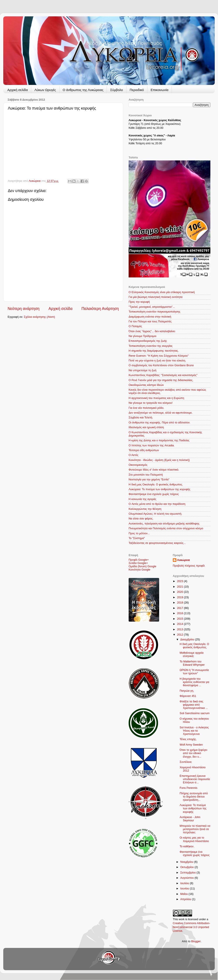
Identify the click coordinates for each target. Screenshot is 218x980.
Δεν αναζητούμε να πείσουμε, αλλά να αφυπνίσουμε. (161, 413)
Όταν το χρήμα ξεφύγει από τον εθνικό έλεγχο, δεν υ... (193, 753)
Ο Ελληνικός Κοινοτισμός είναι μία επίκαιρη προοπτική (162, 292)
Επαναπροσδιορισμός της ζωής (148, 341)
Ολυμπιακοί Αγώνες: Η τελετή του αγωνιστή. (155, 514)
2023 (181, 581)
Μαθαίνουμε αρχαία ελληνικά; (192, 654)
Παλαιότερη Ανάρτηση (100, 309)
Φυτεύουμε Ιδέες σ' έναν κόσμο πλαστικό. (154, 470)
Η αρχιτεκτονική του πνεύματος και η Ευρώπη (156, 398)
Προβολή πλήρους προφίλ (189, 566)
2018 (181, 603)
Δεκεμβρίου (188, 640)
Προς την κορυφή (139, 302)
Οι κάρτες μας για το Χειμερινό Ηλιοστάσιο (194, 839)
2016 (181, 613)
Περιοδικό (137, 90)
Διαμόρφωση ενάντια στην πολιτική (150, 317)
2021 (181, 587)
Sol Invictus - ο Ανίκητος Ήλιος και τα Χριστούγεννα (194, 731)
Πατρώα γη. (187, 691)
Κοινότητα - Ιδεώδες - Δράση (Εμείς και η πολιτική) (159, 460)
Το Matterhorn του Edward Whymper (192, 663)
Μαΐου (184, 894)
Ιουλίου (185, 883)
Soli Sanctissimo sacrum (195, 713)
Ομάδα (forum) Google (142, 566)
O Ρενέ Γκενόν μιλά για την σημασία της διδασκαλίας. (161, 380)
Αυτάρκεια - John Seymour (190, 819)
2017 (181, 608)
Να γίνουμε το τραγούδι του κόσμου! (151, 403)
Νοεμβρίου (187, 862)
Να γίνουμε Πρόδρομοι (142, 336)
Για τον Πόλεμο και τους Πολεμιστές (150, 322)
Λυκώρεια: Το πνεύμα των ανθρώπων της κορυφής (159, 489)
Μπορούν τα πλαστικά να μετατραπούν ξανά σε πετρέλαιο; (195, 829)
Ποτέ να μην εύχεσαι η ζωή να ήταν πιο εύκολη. (157, 361)
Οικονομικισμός (138, 465)
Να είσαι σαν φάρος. (141, 519)
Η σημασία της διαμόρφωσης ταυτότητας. (154, 351)
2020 (181, 592)
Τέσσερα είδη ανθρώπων (144, 450)
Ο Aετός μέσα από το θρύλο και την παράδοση (157, 504)
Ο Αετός (134, 455)
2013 (181, 629)
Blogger (196, 941)
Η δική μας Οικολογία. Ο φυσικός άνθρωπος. (156, 485)
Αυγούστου (187, 878)
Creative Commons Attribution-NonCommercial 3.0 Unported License (192, 927)
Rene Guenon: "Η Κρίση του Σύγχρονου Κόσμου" (159, 356)
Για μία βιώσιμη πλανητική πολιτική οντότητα (156, 297)
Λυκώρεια (35, 181)
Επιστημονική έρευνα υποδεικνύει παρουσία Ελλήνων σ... (195, 779)
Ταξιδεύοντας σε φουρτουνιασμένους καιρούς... (157, 543)
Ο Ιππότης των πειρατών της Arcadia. (152, 445)
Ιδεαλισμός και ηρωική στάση (146, 427)
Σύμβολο (116, 90)
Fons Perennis (188, 788)
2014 (181, 624)
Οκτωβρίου (187, 867)
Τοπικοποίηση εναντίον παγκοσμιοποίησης (154, 312)
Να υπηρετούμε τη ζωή (142, 370)
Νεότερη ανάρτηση (24, 309)
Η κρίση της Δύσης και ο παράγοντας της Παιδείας (159, 440)
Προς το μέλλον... (139, 533)
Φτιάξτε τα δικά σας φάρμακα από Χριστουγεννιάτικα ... (194, 705)
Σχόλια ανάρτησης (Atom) (40, 317)
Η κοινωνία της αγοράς (142, 499)
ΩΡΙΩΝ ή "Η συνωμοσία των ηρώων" (194, 672)
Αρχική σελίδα (18, 90)
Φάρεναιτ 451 (188, 696)
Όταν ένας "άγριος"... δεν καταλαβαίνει (152, 331)
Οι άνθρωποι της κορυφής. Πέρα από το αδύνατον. (159, 423)
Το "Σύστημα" (137, 538)
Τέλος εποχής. (188, 739)
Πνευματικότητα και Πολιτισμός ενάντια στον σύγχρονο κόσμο (166, 528)
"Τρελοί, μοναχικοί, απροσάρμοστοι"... (152, 307)
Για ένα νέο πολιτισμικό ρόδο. (146, 408)
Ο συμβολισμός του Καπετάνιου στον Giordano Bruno (161, 365)
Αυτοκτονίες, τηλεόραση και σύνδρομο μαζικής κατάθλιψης (164, 524)
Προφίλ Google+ (139, 560)
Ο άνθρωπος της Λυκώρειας (83, 90)
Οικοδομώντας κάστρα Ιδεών (146, 385)
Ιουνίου (185, 889)
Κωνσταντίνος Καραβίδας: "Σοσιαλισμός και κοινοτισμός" (163, 375)
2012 (181, 635)
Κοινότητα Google (139, 570)
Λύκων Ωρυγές (45, 90)
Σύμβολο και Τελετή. (141, 418)
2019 (181, 597)
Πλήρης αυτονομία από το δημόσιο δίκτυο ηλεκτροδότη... (194, 797)
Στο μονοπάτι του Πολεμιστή (146, 475)
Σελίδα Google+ (138, 563)
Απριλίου (186, 899)
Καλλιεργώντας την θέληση (145, 509)
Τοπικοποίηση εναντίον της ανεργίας (151, 346)
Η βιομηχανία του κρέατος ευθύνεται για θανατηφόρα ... (194, 682)
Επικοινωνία (159, 90)
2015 (181, 619)
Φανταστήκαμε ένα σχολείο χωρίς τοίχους (154, 494)
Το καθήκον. (187, 846)
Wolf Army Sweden (191, 745)
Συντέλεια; (186, 762)
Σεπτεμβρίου (188, 873)
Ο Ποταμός (135, 326)
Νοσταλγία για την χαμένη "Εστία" (149, 480)
